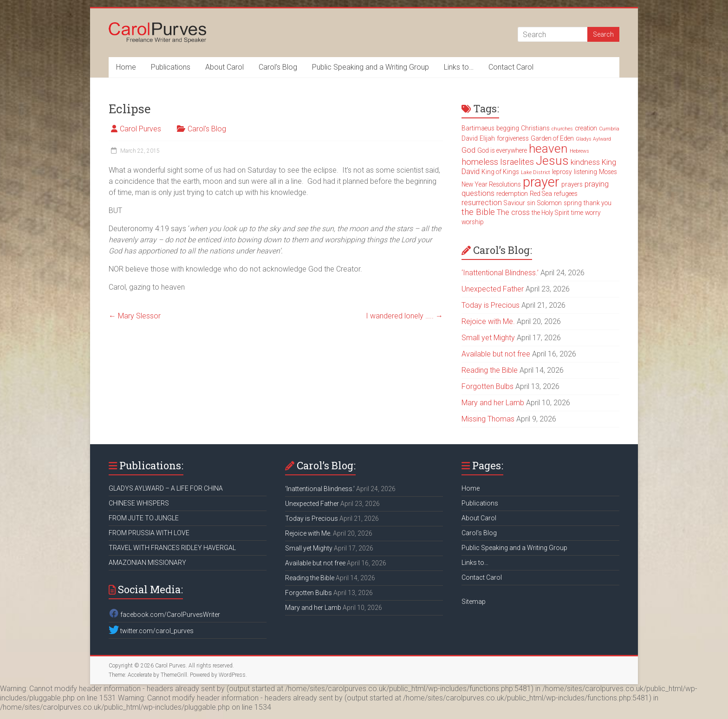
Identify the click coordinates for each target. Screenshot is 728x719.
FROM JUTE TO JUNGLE (144, 518)
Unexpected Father (493, 289)
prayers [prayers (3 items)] (572, 184)
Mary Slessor (135, 316)
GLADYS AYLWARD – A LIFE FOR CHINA (166, 488)
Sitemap (474, 602)
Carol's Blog (207, 129)
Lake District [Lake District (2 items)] (536, 172)
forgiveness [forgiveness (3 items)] (513, 138)
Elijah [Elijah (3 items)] (487, 138)
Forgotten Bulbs (487, 386)
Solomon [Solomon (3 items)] (549, 203)
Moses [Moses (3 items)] (608, 172)
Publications (171, 67)
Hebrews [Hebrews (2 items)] (579, 151)
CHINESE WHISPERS (139, 503)
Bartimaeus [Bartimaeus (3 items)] (478, 128)
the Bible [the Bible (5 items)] (478, 212)
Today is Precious (491, 305)
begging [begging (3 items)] (508, 128)
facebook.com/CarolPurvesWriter (164, 615)
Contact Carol (511, 67)
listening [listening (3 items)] (585, 172)
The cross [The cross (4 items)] (513, 212)
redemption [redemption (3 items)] (512, 194)
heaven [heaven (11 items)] (548, 149)
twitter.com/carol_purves (151, 631)
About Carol (224, 67)
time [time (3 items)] (577, 213)
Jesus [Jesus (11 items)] (552, 161)
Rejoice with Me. (488, 321)
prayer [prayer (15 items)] (541, 182)
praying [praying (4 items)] (597, 184)
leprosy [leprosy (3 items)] (562, 172)
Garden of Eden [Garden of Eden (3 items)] (552, 138)
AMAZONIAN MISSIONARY (147, 563)
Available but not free (496, 354)
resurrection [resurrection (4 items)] (482, 203)
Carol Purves (140, 129)
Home (126, 67)
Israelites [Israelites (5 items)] (517, 162)
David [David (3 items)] (470, 138)
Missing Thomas (488, 419)
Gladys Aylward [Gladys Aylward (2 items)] (593, 139)
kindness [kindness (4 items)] (585, 162)
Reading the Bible (490, 370)
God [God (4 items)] (468, 150)
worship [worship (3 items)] (473, 222)
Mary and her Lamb (493, 403)
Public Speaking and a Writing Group (370, 67)
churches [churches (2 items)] (562, 129)
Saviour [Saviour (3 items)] (514, 203)
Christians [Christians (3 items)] (535, 128)
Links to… (459, 67)
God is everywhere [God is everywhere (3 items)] (502, 150)
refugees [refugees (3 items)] (566, 194)
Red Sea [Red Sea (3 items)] (541, 194)
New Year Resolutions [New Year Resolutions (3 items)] (491, 184)
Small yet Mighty (488, 338)
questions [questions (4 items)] (478, 193)
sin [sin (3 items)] (531, 203)
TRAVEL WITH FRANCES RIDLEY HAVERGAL (172, 548)
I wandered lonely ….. (404, 316)
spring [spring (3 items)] (573, 203)
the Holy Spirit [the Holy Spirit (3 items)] (550, 213)
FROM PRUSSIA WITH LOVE (149, 533)
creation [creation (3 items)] (586, 128)
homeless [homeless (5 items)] (480, 162)
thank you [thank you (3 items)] (598, 203)
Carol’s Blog (278, 67)
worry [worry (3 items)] (593, 213)
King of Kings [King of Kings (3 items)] (500, 172)
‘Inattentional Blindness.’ (500, 273)
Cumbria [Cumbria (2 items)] (609, 129)
